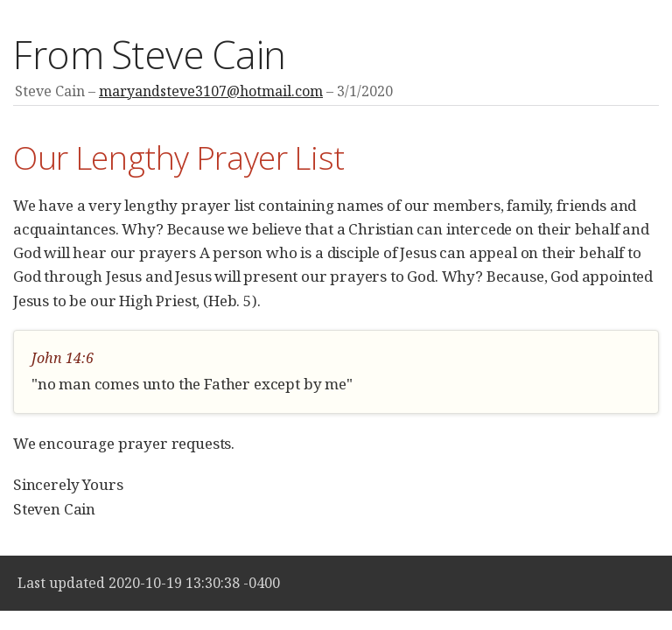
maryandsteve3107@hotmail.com (211, 91)
